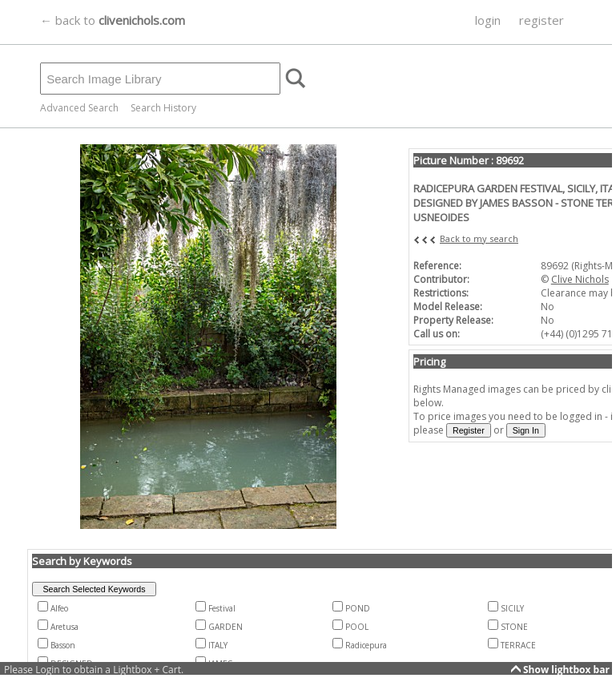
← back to (113, 20)
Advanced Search (79, 108)
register (542, 20)
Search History (163, 108)
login (488, 20)
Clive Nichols (580, 279)
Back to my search (479, 238)
